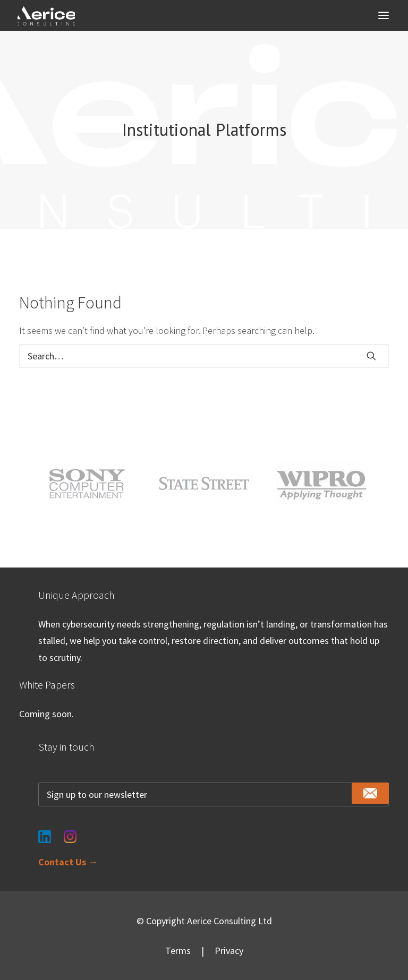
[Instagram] (70, 830)
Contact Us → (68, 862)
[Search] (204, 356)
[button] (384, 15)
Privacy (229, 951)
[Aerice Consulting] (46, 16)
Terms (178, 951)
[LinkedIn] (45, 830)
